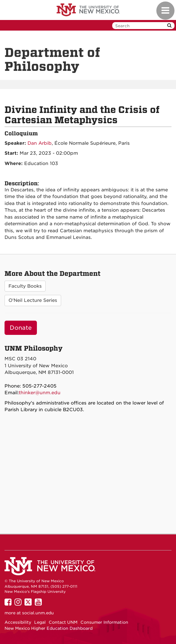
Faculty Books (25, 286)
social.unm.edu (38, 613)
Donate (21, 328)
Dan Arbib (40, 143)
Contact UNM (63, 622)
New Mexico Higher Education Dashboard (49, 628)
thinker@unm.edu (40, 393)
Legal (40, 622)
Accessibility (18, 622)
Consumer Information (104, 622)
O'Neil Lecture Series (33, 300)
